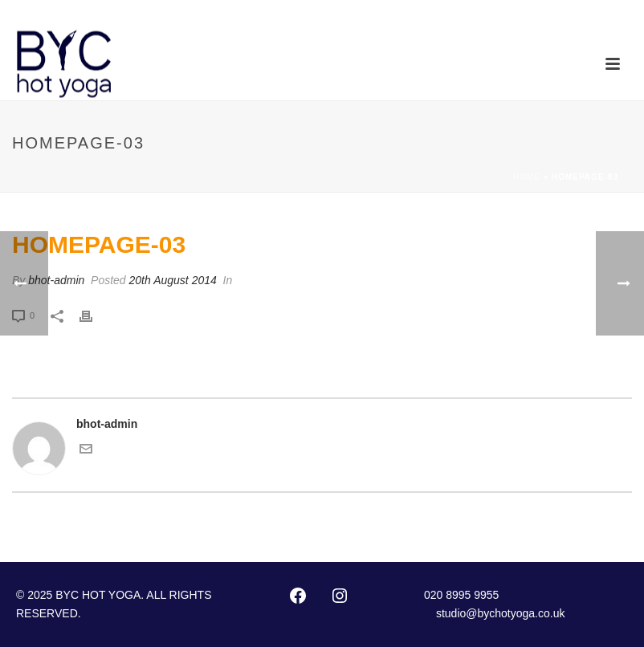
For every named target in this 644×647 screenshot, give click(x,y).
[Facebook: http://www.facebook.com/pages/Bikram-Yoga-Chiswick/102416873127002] (298, 596)
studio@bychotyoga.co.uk (501, 613)
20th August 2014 (173, 280)
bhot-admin (56, 280)
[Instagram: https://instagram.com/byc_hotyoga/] (340, 596)
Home (527, 177)
